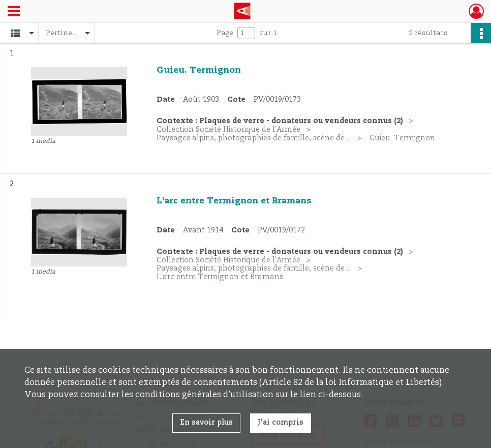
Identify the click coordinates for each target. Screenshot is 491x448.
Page (225, 33)
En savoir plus (206, 423)
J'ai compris (281, 423)
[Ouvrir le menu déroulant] (14, 12)
